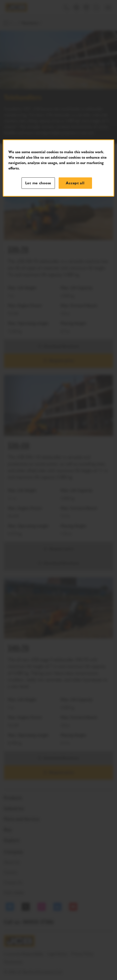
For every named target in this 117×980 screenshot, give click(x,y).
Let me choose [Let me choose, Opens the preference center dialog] (38, 183)
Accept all (75, 183)
